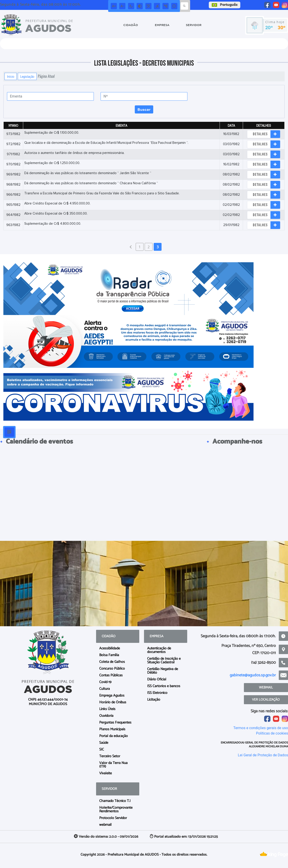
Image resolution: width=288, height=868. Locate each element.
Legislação (27, 76)
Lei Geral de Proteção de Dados (263, 755)
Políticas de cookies (272, 733)
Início (11, 76)
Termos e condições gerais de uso (261, 728)
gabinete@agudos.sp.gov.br (253, 675)
